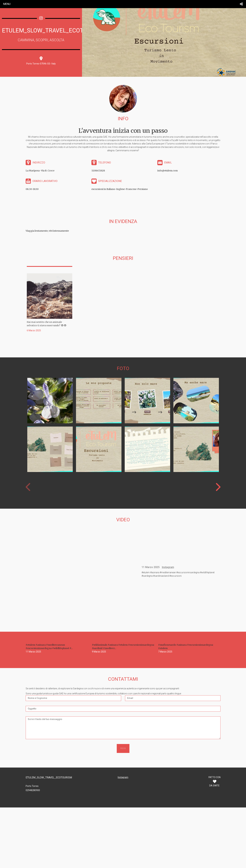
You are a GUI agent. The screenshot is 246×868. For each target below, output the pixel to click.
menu (7, 4)
